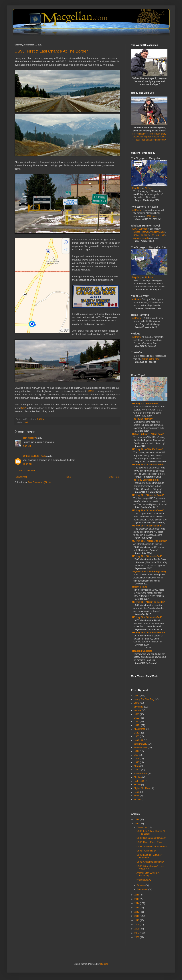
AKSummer (139, 729)
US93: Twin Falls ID (146, 851)
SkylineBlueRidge (142, 788)
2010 (137, 920)
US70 (136, 714)
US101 (137, 770)
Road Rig (138, 740)
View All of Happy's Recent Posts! (149, 137)
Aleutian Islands (141, 238)
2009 (137, 925)
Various (137, 710)
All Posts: (137, 210)
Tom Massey (29, 438)
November (142, 827)
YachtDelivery (140, 744)
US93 (25, 422)
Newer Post (21, 477)
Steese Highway (141, 232)
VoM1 (137, 696)
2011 (137, 916)
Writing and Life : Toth (34, 456)
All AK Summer (140, 229)
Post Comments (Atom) (39, 482)
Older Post (114, 477)
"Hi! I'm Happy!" (139, 134)
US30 (136, 722)
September (143, 889)
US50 (136, 733)
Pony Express (141, 747)
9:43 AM (27, 446)
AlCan (137, 766)
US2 (24, 408)
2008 (137, 929)
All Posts (149, 188)
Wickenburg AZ (144, 880)
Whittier (138, 799)
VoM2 (137, 703)
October (141, 885)
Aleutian (138, 777)
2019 (137, 819)
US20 (136, 718)
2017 (137, 824)
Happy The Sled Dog (144, 699)
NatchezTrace (141, 773)
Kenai (137, 796)
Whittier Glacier (158, 232)
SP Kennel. (151, 216)
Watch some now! (151, 359)
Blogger (104, 964)
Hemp (137, 792)
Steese (137, 785)
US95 (136, 762)
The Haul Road (158, 235)
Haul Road (139, 781)
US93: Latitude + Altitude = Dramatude (150, 856)
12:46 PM (27, 464)
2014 (137, 903)
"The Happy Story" (158, 134)
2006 (137, 937)
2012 (137, 912)
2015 (137, 899)
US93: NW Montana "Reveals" (151, 838)
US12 (136, 751)
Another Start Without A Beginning (148, 874)
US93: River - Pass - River (149, 842)
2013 (137, 908)
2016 (137, 895)
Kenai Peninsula (141, 235)
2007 (137, 933)
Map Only (137, 188)
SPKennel (139, 707)
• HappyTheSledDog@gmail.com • (149, 140)
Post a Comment (27, 471)
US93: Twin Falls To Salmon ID (152, 847)
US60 (136, 736)
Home (68, 477)
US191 (90, 391)
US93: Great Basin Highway (150, 862)
